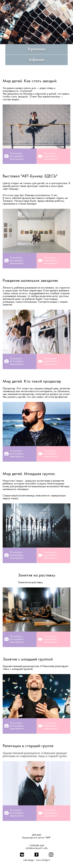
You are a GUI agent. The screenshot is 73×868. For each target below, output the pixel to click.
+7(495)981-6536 (36, 846)
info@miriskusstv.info (37, 848)
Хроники (36, 49)
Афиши (36, 60)
